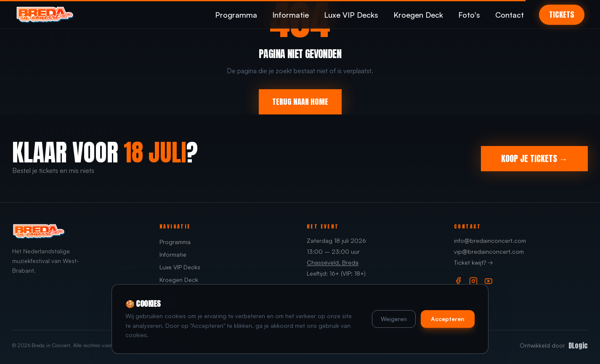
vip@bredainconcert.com (489, 251)
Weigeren (394, 319)
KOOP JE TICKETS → (534, 158)
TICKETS (562, 15)
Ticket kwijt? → (474, 262)
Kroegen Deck (418, 15)
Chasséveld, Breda (333, 262)
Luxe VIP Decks (351, 15)
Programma (236, 15)
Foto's (469, 15)
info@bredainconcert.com (490, 240)
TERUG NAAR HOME (300, 102)
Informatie (291, 15)
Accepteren (448, 319)
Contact (510, 15)
